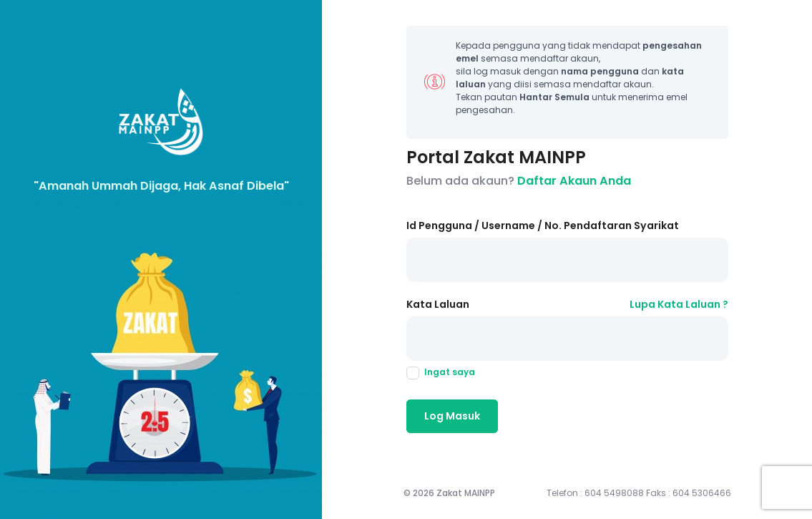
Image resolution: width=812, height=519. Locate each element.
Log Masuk (452, 416)
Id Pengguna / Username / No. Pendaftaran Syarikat (543, 225)
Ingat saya (441, 372)
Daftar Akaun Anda (574, 181)
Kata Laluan (438, 304)
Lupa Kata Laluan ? (679, 304)
